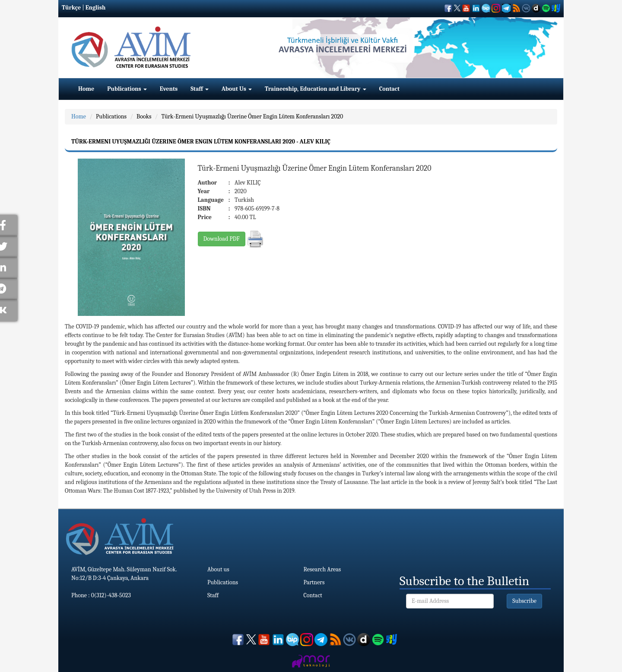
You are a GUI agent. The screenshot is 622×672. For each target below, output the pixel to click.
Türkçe (71, 8)
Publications (127, 89)
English (96, 8)
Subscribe (524, 601)
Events (169, 89)
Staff (200, 89)
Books (144, 116)
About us (218, 569)
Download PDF (222, 239)
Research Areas (322, 569)
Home (86, 89)
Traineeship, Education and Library (316, 89)
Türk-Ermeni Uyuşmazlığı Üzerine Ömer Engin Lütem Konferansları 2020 (252, 116)
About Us (237, 89)
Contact (389, 89)
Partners (314, 582)
